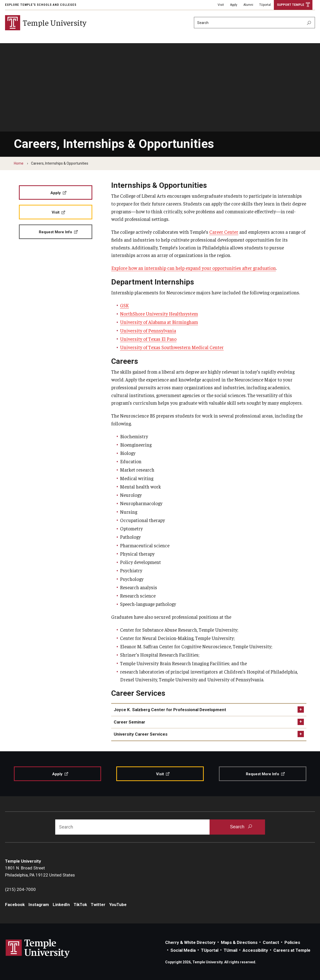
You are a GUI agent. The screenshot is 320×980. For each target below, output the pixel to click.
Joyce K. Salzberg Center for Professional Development (170, 710)
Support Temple (290, 5)
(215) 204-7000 (20, 889)
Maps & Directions (239, 942)
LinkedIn (61, 905)
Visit (221, 5)
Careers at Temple (292, 950)
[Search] (254, 23)
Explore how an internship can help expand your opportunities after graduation (194, 268)
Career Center (224, 232)
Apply (234, 5)
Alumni (248, 5)
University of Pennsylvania (148, 330)
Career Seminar (129, 722)
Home (19, 163)
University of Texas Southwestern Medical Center (172, 347)
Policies (292, 942)
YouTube (118, 905)
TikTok (80, 905)
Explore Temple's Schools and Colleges (41, 5)
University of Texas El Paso (148, 339)
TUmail (230, 950)
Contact (271, 942)
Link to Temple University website (38, 949)
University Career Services (141, 734)
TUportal (265, 5)
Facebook (15, 905)
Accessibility (255, 950)
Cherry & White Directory (190, 942)
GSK (124, 305)
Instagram (39, 905)
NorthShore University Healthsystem (159, 314)
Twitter (98, 905)
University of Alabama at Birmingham (159, 322)
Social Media (183, 950)
